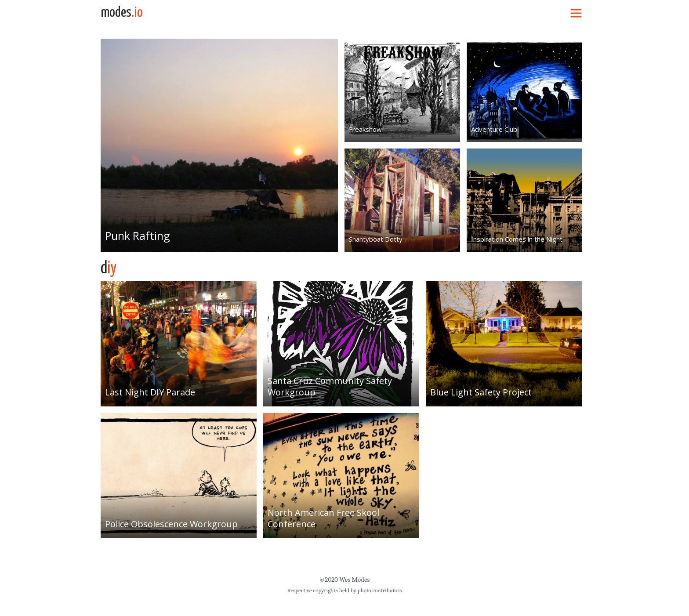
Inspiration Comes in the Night (517, 239)
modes (122, 13)
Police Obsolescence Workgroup (171, 524)
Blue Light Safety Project (481, 392)
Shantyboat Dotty (376, 239)
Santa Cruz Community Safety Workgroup (330, 386)
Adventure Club (494, 129)
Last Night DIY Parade (150, 392)
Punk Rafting (138, 236)
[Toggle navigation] (576, 13)
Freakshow (365, 129)
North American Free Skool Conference (323, 518)
